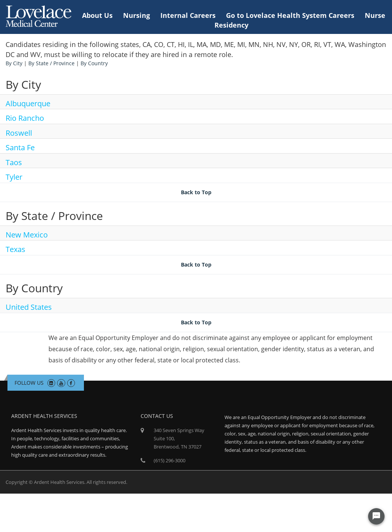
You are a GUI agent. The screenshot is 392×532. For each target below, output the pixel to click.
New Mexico (27, 235)
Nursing (137, 15)
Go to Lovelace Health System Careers (290, 15)
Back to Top (196, 192)
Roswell (19, 133)
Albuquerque (28, 103)
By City (14, 63)
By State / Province (51, 63)
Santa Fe (20, 147)
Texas (15, 249)
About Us (97, 15)
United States (29, 307)
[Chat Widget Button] (376, 516)
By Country (94, 63)
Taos (14, 162)
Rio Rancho (25, 118)
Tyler (14, 177)
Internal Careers (188, 15)
